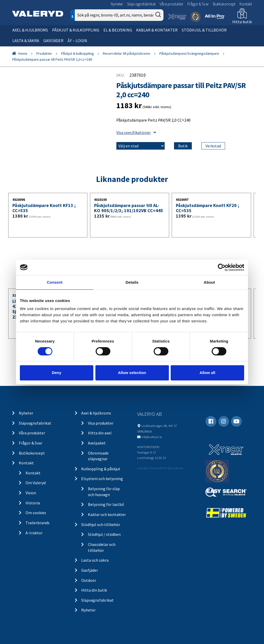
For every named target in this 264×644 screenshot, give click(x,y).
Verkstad (213, 146)
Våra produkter (171, 4)
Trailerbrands (38, 523)
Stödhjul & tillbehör (204, 30)
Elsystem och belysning (102, 479)
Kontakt (246, 4)
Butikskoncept (224, 4)
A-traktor (34, 533)
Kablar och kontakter (107, 514)
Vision (31, 493)
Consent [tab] (55, 282)
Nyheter (117, 4)
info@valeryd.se (152, 437)
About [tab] (209, 282)
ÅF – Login (77, 41)
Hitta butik (242, 22)
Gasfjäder (53, 41)
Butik (183, 146)
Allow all (207, 373)
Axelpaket (97, 443)
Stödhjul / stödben (104, 534)
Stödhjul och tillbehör (101, 524)
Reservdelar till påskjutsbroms (127, 53)
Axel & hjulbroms (30, 30)
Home (23, 53)
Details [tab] (132, 282)
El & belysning (118, 30)
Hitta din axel (100, 433)
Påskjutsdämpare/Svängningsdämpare (189, 53)
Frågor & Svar (198, 4)
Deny (57, 373)
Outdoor (89, 580)
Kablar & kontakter (157, 30)
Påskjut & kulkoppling (76, 30)
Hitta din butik (94, 590)
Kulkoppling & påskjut (101, 469)
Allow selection (132, 373)
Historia (33, 503)
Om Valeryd (36, 483)
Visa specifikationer (136, 132)
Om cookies (36, 513)
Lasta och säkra (95, 560)
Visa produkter (101, 423)
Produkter (44, 53)
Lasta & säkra (26, 41)
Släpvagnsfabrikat (141, 4)
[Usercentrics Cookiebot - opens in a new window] (222, 267)
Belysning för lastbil (106, 504)
